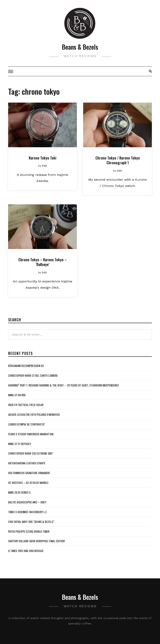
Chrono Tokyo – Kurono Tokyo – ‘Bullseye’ (42, 262)
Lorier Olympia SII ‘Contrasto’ (27, 424)
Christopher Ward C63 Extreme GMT (30, 453)
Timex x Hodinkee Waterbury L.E (27, 512)
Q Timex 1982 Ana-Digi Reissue (26, 551)
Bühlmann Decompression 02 (26, 366)
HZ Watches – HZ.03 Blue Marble (28, 483)
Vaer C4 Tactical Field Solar (26, 405)
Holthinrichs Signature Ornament (29, 473)
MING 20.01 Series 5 (19, 492)
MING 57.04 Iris (17, 395)
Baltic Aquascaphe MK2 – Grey (27, 502)
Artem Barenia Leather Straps (27, 463)
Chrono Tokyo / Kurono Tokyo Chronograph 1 (118, 160)
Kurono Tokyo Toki (42, 158)
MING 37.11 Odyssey (20, 444)
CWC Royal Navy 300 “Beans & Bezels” (31, 522)
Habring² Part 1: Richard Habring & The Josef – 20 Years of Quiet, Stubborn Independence (64, 385)
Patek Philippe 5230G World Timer (29, 531)
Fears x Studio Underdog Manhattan (31, 434)
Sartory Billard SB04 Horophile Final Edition (36, 541)
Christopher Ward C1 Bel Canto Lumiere (33, 375)
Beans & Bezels (80, 47)
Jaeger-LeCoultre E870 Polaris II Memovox (34, 414)
